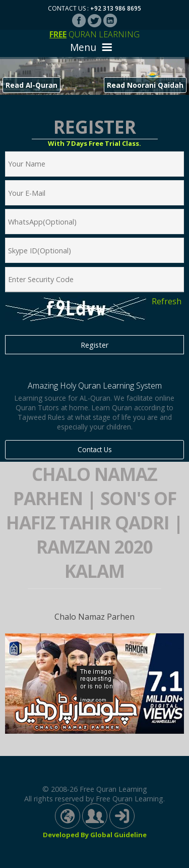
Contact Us (95, 449)
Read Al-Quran (31, 85)
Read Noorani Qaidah (145, 85)
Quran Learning (94, 34)
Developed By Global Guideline (95, 835)
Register (94, 345)
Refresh (167, 301)
